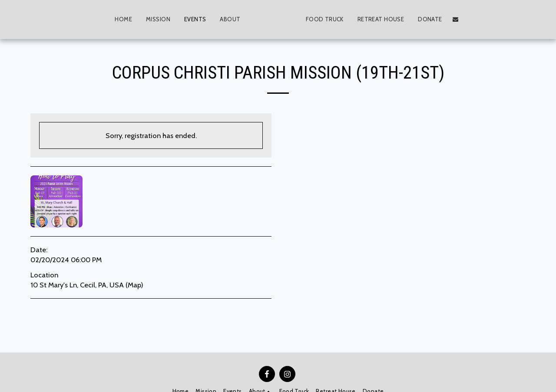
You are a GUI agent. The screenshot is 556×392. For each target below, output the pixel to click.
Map (134, 285)
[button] (218, 20)
